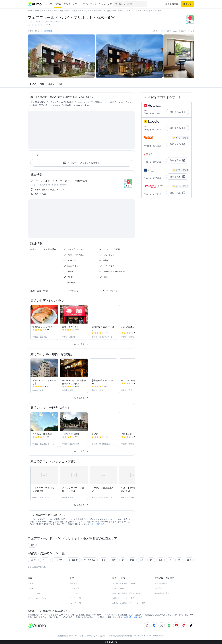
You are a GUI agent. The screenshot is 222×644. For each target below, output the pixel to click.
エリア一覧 (75, 588)
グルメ (67, 4)
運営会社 (61, 636)
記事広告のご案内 (162, 593)
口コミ (51, 84)
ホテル (58, 4)
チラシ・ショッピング (101, 4)
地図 (60, 84)
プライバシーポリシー (142, 636)
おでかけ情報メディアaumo (124, 584)
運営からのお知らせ (75, 636)
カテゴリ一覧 (76, 603)
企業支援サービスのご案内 (123, 598)
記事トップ (75, 584)
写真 (42, 84)
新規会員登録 (172, 4)
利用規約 (127, 636)
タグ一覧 (74, 593)
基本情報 (48, 31)
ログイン (187, 4)
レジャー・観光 (80, 4)
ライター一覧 (76, 598)
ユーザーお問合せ (114, 636)
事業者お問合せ (161, 584)
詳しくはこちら (98, 524)
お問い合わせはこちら (133, 617)
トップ (49, 4)
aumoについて (159, 636)
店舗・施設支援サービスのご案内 (126, 593)
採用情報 (88, 636)
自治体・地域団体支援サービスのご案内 (129, 603)
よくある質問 (99, 636)
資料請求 (158, 588)
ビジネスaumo (118, 588)
